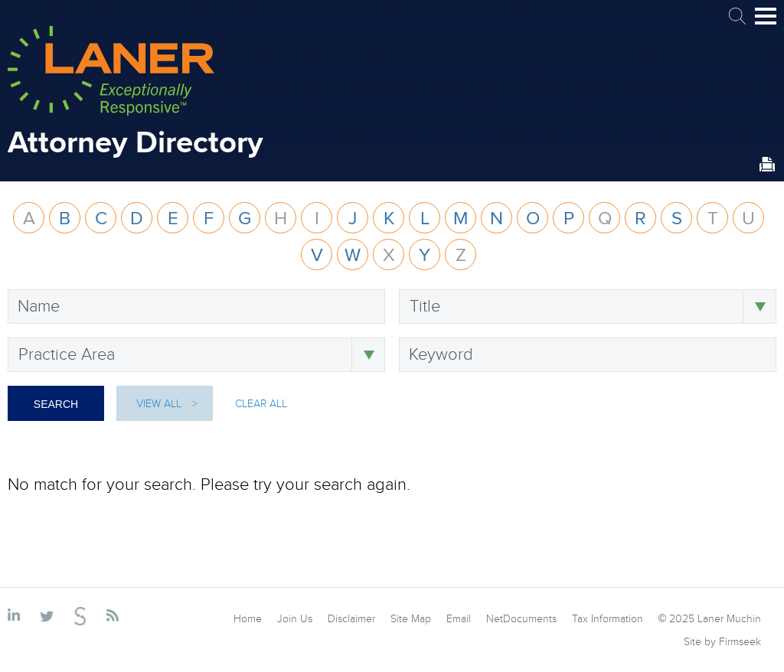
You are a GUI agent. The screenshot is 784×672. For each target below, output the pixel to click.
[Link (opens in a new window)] (16, 616)
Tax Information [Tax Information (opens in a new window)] (608, 618)
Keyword (441, 354)
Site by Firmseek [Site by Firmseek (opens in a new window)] (722, 641)
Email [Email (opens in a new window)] (459, 618)
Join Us (295, 618)
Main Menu (766, 23)
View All (159, 403)
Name (39, 305)
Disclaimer (351, 618)
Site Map (411, 618)
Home (248, 618)
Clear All (261, 403)
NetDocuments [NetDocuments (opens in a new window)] (521, 618)
